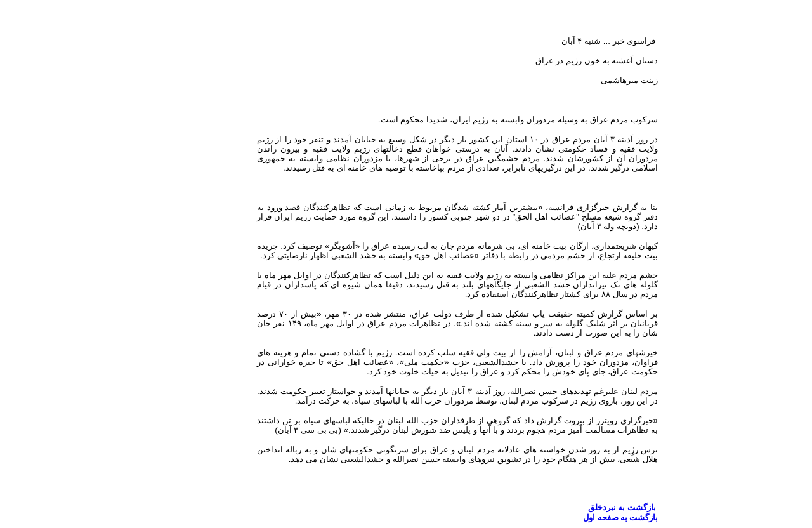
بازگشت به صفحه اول (569, 518)
